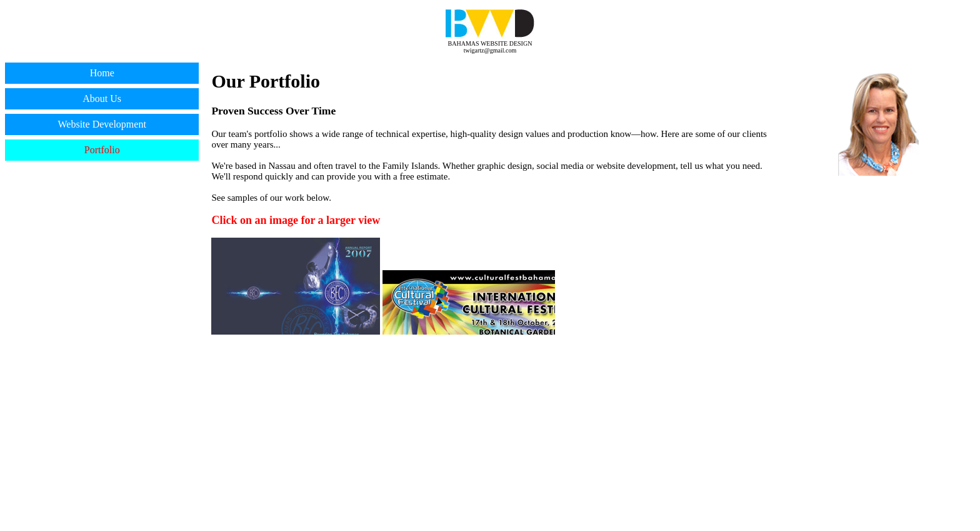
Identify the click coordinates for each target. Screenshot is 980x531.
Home (102, 73)
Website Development (102, 124)
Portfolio (102, 150)
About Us (102, 99)
